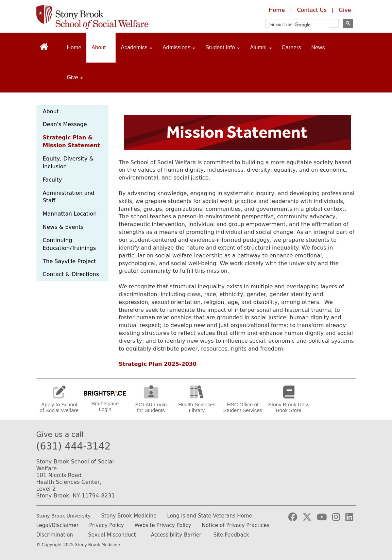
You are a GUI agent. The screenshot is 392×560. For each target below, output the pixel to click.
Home (277, 10)
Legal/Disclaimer (58, 525)
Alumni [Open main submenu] (261, 47)
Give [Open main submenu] (75, 77)
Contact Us (312, 10)
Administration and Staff (69, 197)
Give (345, 10)
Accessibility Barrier (176, 535)
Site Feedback (231, 535)
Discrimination (55, 535)
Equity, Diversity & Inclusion (68, 163)
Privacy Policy (106, 525)
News (318, 47)
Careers (292, 47)
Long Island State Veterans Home (209, 516)
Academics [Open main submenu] (137, 47)
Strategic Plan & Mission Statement (72, 141)
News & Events (63, 227)
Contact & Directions (71, 274)
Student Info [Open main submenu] (223, 47)
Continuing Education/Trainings (70, 244)
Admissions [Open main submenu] (179, 47)
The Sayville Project (70, 261)
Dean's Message (65, 124)
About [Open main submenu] (101, 47)
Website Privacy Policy (163, 525)
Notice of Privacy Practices (236, 525)
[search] (299, 25)
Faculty (53, 180)
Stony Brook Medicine (129, 516)
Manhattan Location (70, 214)
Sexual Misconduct (112, 535)
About (51, 111)
